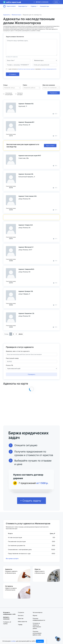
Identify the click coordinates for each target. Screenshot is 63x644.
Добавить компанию (41, 2)
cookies (13, 641)
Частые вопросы (38, 612)
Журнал (35, 615)
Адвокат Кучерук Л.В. (26, 291)
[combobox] (12, 88)
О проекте (21, 612)
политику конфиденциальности (49, 69)
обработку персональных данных (26, 69)
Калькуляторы (45, 6)
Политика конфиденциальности (39, 619)
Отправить (13, 74)
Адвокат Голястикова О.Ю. (28, 196)
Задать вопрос (9, 6)
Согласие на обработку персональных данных (37, 626)
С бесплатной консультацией (8, 94)
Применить (54, 93)
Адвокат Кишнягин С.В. (26, 313)
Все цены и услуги (12, 559)
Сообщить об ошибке (7, 623)
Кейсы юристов (22, 622)
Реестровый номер (12, 358)
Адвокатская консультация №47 (30, 156)
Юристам (21, 618)
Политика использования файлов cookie (37, 633)
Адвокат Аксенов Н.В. (26, 174)
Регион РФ (9, 365)
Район (25, 85)
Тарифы (20, 625)
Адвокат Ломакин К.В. (26, 104)
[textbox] (12, 88)
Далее (21, 334)
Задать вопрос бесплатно (15, 37)
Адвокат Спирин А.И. (26, 225)
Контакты (21, 615)
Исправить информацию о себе (9, 613)
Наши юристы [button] (23, 6)
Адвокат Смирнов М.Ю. (26, 269)
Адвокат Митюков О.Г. (26, 247)
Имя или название (49, 85)
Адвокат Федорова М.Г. (27, 122)
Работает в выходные (19, 94)
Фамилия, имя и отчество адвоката (18, 351)
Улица (5, 85)
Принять (40, 641)
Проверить (31, 374)
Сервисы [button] (33, 6)
